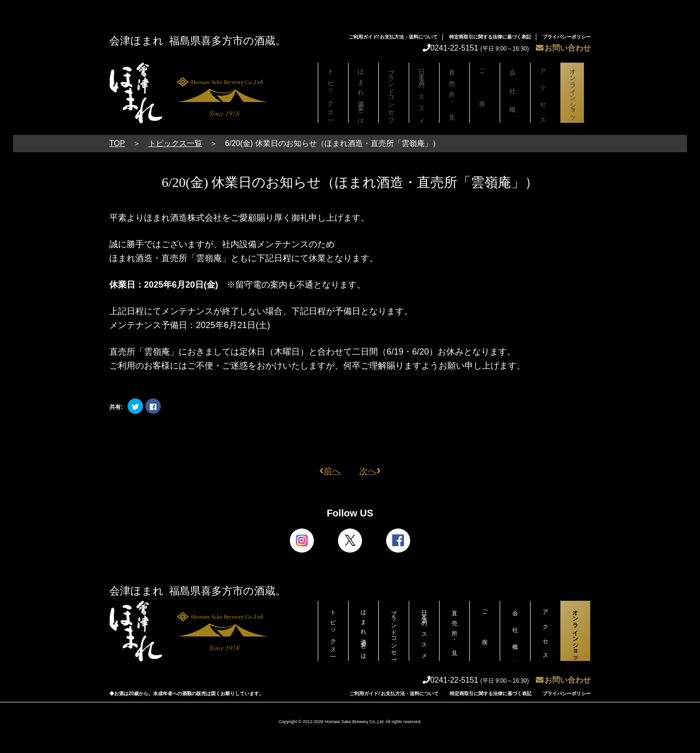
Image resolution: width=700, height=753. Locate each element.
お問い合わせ (563, 48)
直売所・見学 (454, 93)
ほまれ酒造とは (363, 93)
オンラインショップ (575, 95)
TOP (117, 143)
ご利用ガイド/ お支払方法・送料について (393, 37)
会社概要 (515, 93)
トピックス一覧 (333, 93)
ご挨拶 (485, 93)
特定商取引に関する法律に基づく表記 (490, 37)
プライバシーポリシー (567, 37)
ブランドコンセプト (394, 95)
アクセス (545, 93)
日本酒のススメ (424, 93)
